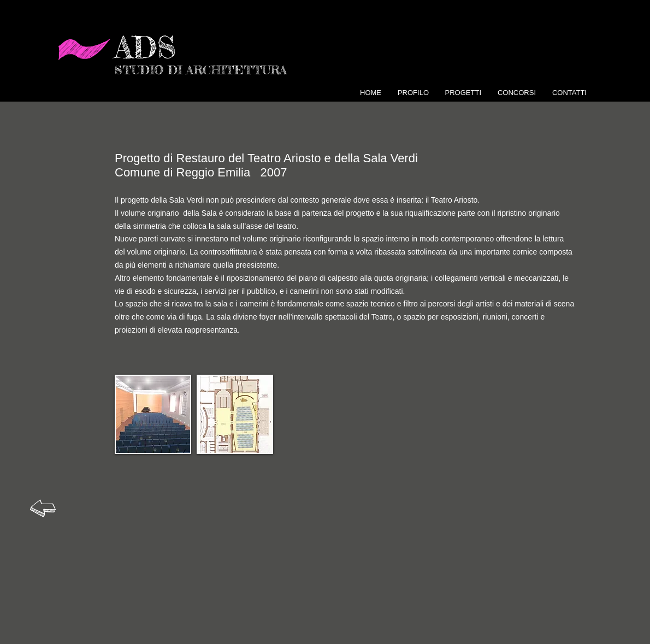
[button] (153, 414)
